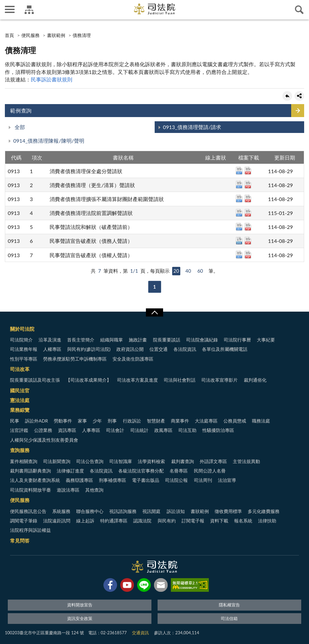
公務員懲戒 (235, 421)
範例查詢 (21, 110)
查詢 (299, 10)
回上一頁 (287, 96)
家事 (82, 421)
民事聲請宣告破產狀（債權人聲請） (91, 255)
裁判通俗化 (255, 380)
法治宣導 (227, 480)
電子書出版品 (146, 480)
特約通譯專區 (114, 521)
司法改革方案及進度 (137, 380)
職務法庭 (261, 421)
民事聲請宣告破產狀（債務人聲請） (91, 241)
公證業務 (43, 430)
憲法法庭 (20, 400)
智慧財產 (156, 421)
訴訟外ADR (36, 421)
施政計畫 (138, 340)
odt (239, 171)
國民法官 (20, 390)
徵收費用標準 (228, 511)
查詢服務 (20, 450)
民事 (15, 421)
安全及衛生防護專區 (133, 359)
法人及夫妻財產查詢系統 (35, 480)
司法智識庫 (121, 461)
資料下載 (219, 521)
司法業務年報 (24, 349)
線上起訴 (85, 521)
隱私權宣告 (229, 605)
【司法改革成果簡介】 (89, 380)
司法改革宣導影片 (220, 380)
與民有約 (167, 521)
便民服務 (30, 35)
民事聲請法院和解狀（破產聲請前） (91, 227)
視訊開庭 (151, 511)
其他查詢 (94, 490)
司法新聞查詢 (57, 461)
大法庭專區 (206, 421)
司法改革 (20, 369)
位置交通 (159, 349)
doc (239, 241)
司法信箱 (229, 618)
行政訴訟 (132, 421)
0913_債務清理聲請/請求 (192, 127)
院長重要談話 (167, 340)
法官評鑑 (19, 430)
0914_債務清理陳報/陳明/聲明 (49, 141)
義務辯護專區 (79, 480)
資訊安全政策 (80, 618)
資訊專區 (67, 430)
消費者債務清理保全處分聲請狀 (86, 171)
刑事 (112, 421)
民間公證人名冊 (210, 471)
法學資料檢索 (151, 461)
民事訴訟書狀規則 (52, 79)
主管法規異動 (246, 461)
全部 (19, 127)
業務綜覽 (20, 410)
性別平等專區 (24, 359)
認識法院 (142, 521)
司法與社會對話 (180, 380)
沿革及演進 (50, 340)
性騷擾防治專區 (218, 430)
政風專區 (163, 430)
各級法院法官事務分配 (141, 471)
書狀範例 (56, 35)
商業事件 (180, 421)
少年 (97, 421)
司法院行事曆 (237, 340)
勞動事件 (63, 421)
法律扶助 (267, 521)
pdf (248, 171)
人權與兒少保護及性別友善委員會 (44, 440)
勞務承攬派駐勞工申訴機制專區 (75, 359)
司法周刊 (203, 480)
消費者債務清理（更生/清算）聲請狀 (92, 185)
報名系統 (243, 521)
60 (200, 271)
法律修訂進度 (70, 471)
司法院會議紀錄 (202, 340)
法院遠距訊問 (57, 521)
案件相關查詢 (24, 461)
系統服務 (61, 511)
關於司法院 (22, 329)
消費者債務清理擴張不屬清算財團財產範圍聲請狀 (107, 199)
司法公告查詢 (90, 461)
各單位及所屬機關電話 (225, 349)
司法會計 (115, 430)
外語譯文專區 (213, 461)
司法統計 (139, 430)
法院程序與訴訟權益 (30, 530)
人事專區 (91, 430)
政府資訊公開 (130, 349)
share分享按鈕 (299, 96)
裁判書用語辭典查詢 (30, 471)
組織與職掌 (112, 340)
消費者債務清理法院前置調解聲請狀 (91, 213)
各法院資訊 (185, 349)
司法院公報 (176, 480)
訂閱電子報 (193, 521)
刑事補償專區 (113, 480)
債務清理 (82, 35)
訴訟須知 (176, 511)
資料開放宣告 (80, 605)
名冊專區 (179, 471)
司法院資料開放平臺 (30, 490)
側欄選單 (10, 9)
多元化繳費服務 (264, 511)
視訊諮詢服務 (123, 511)
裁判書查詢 (183, 461)
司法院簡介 (21, 340)
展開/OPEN (154, 313)
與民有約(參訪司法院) (89, 349)
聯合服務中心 (90, 511)
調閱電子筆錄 (24, 521)
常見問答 (20, 541)
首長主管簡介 (81, 340)
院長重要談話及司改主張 (35, 380)
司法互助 (187, 430)
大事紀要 (266, 340)
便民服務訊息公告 (28, 511)
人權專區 (52, 349)
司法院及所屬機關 (29, 10)
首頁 (9, 35)
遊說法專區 (68, 490)
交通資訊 (140, 633)
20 (176, 271)
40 (188, 271)
